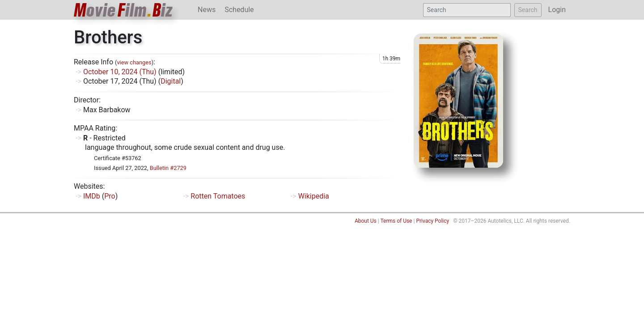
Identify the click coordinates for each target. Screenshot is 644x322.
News (207, 10)
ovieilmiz (123, 10)
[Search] (467, 10)
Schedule (239, 10)
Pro (110, 196)
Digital (171, 81)
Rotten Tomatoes (218, 196)
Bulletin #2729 (168, 168)
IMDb (92, 196)
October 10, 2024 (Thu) (120, 72)
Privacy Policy (432, 221)
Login (557, 10)
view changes (134, 62)
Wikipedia (314, 196)
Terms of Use (396, 221)
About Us (366, 221)
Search (528, 10)
